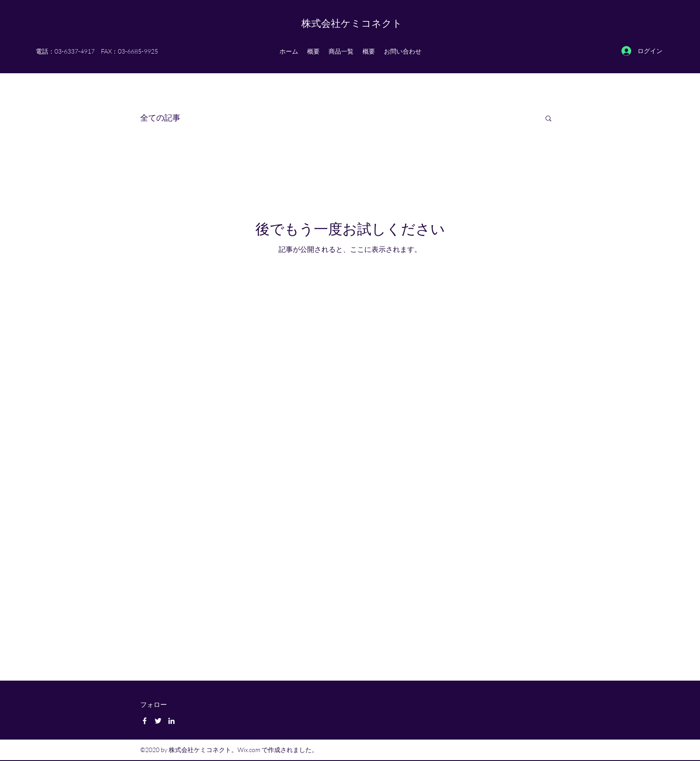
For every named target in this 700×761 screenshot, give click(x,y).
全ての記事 (160, 117)
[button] (548, 119)
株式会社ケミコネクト (352, 23)
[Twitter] (158, 721)
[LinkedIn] (171, 721)
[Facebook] (145, 721)
